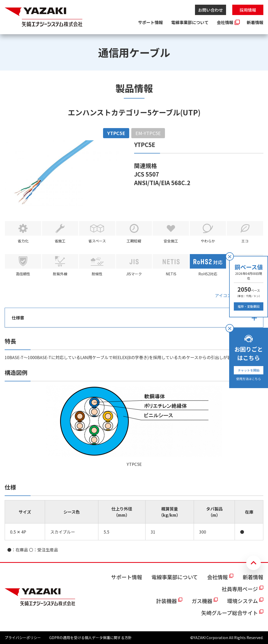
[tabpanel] (134, 346)
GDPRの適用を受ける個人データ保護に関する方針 (90, 638)
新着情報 (255, 22)
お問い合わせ (211, 10)
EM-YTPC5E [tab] (148, 133)
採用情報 (248, 10)
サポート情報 (150, 22)
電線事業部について (190, 22)
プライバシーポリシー (23, 638)
